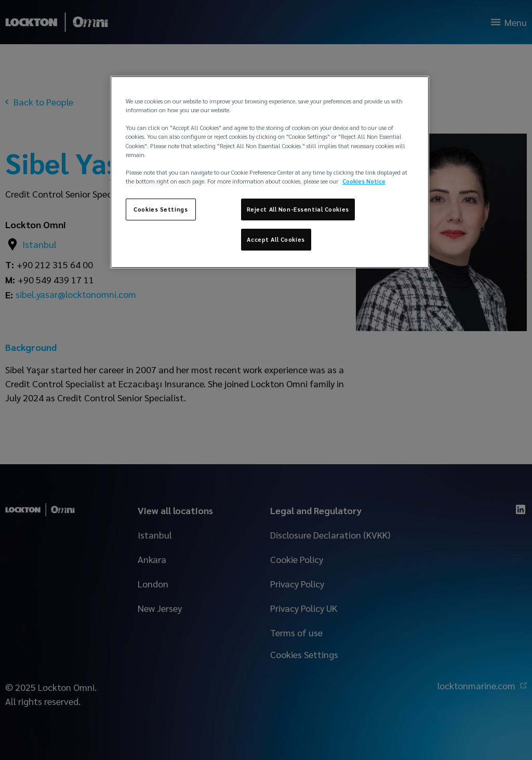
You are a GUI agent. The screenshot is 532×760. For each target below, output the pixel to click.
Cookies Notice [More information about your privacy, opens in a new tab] (364, 181)
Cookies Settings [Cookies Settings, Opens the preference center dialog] (161, 209)
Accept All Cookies (276, 239)
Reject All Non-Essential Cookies (298, 209)
